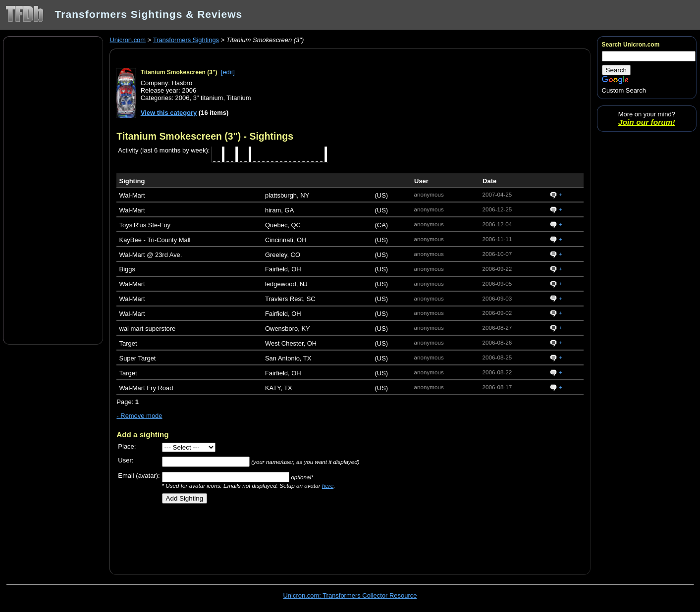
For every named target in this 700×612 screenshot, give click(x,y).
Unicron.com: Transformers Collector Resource (350, 595)
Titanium (239, 98)
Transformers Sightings (186, 40)
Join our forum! (647, 122)
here (328, 485)
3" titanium (208, 98)
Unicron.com (128, 40)
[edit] (228, 72)
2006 (183, 98)
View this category (169, 113)
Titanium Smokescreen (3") (179, 72)
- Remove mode (139, 416)
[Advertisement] (53, 190)
